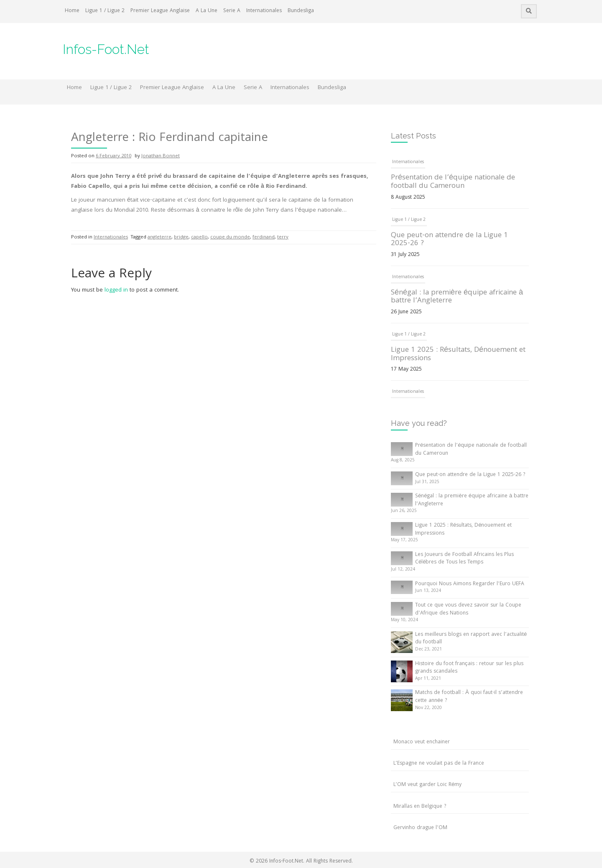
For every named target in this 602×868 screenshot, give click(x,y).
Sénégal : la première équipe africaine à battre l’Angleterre (457, 297)
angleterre (159, 237)
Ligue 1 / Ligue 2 (105, 11)
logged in (116, 290)
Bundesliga (301, 11)
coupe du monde (230, 237)
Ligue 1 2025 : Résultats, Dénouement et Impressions (458, 355)
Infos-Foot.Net (106, 49)
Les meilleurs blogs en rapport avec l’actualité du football (471, 639)
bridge (181, 237)
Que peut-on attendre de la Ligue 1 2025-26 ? (449, 240)
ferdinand (264, 237)
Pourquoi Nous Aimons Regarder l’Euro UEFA (470, 584)
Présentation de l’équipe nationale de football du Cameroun (453, 182)
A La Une (207, 11)
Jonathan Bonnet (161, 156)
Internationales (264, 11)
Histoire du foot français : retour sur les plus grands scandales (469, 668)
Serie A (232, 11)
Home (72, 11)
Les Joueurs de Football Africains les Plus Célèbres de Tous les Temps (464, 559)
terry (283, 237)
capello (199, 237)
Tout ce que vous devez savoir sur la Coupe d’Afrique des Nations (468, 609)
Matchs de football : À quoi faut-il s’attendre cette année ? (469, 697)
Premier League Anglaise (160, 11)
